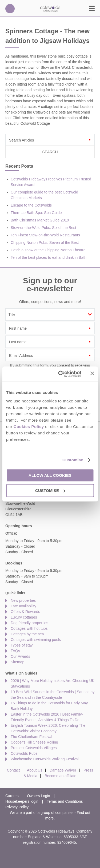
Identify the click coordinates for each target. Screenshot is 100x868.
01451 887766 (10, 9)
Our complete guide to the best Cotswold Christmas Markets (44, 195)
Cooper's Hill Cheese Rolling (34, 742)
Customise (73, 460)
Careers (12, 796)
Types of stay (22, 645)
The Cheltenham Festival (31, 737)
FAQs (15, 651)
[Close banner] (92, 373)
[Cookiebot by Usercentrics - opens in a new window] (61, 374)
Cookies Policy (29, 427)
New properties (23, 600)
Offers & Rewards (25, 612)
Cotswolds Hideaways (50, 9)
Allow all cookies (50, 475)
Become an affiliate (61, 776)
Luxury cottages (24, 617)
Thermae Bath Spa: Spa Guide (36, 213)
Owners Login (38, 796)
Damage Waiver (63, 770)
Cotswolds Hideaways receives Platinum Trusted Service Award (51, 182)
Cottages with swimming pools (36, 640)
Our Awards (20, 656)
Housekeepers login (22, 801)
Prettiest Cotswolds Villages (34, 748)
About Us (35, 770)
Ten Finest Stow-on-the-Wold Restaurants (45, 235)
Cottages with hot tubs (29, 628)
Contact (13, 770)
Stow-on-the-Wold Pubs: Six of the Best (43, 228)
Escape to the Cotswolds (31, 205)
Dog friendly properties (29, 623)
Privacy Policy (17, 807)
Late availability (23, 606)
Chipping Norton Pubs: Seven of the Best (45, 243)
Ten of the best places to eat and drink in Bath (49, 257)
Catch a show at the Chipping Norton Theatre (48, 250)
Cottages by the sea (27, 634)
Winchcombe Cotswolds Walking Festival (45, 759)
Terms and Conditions (65, 801)
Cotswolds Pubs (24, 753)
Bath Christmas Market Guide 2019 (40, 220)
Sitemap (17, 662)
